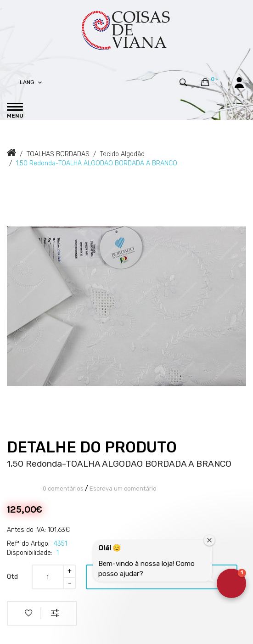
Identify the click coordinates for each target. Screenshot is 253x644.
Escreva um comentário (123, 489)
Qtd (12, 577)
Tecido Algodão (122, 154)
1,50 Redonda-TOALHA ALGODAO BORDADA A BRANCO (97, 163)
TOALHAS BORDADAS (58, 154)
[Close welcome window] (209, 540)
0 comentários (63, 489)
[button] (231, 583)
